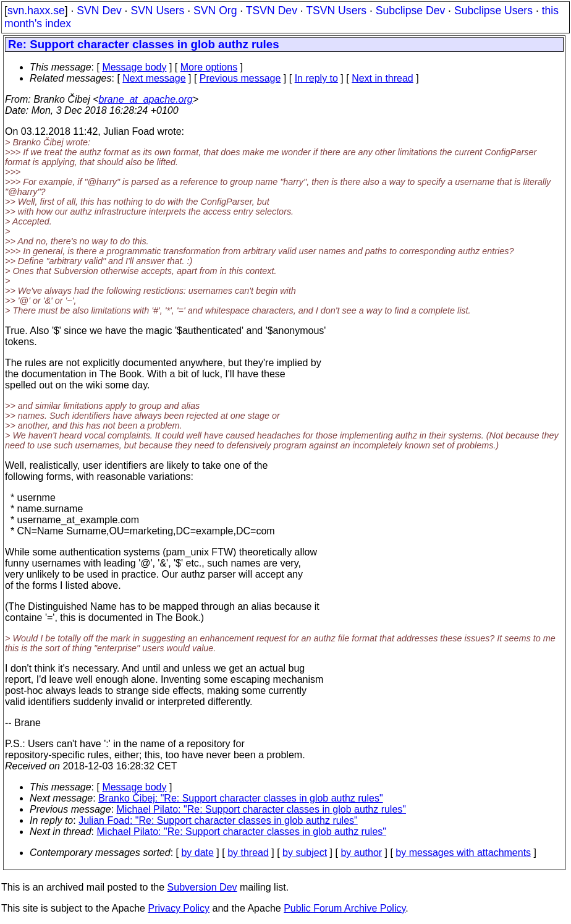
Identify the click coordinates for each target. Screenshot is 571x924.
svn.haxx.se (36, 11)
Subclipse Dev (410, 11)
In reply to (316, 78)
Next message (154, 78)
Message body (134, 67)
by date (197, 853)
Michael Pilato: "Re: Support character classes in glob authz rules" (261, 809)
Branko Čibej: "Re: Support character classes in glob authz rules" (240, 798)
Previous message (240, 78)
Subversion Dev (202, 887)
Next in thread (383, 78)
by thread (248, 853)
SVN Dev (99, 11)
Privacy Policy (179, 908)
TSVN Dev (272, 11)
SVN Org (215, 11)
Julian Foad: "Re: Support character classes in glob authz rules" (218, 820)
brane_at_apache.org (146, 99)
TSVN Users (336, 11)
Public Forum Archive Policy (345, 908)
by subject (305, 853)
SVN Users (157, 11)
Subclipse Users (493, 11)
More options (209, 67)
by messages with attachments (463, 853)
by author (361, 853)
